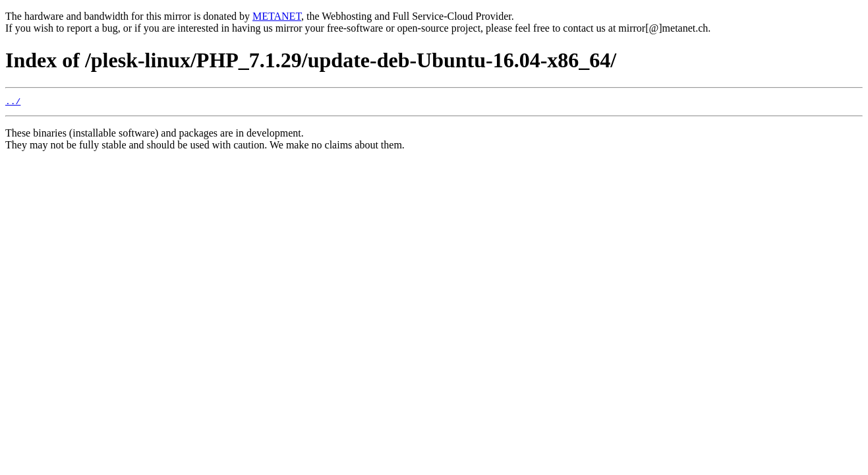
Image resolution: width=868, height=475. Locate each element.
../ (13, 103)
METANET (277, 16)
